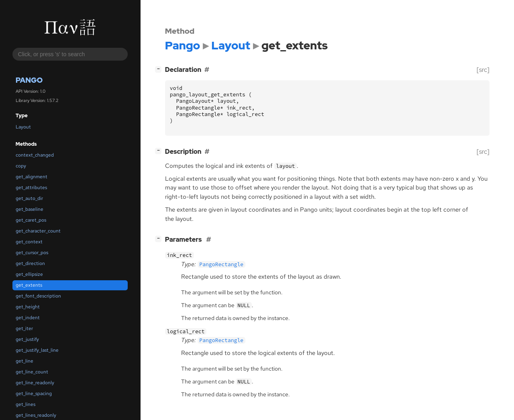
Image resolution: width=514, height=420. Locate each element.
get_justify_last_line (37, 350)
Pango (29, 80)
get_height (28, 307)
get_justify (27, 339)
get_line (24, 361)
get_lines (25, 404)
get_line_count (32, 372)
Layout (23, 127)
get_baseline (30, 209)
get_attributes (31, 188)
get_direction (30, 263)
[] (160, 69)
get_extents (29, 285)
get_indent (28, 318)
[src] (483, 70)
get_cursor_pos (32, 253)
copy (21, 166)
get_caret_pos (31, 220)
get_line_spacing (34, 393)
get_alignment (32, 177)
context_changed (35, 155)
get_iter (24, 328)
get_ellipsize (29, 274)
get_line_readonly (35, 383)
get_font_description (38, 296)
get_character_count (38, 231)
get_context (29, 242)
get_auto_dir (29, 198)
